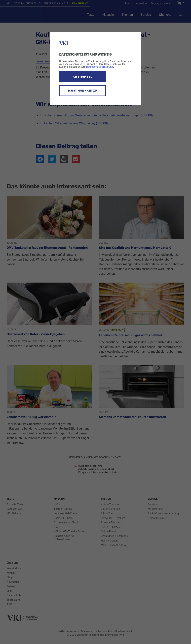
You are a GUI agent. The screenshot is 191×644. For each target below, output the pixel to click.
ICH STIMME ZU (82, 77)
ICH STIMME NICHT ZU (82, 91)
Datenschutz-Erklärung (100, 67)
